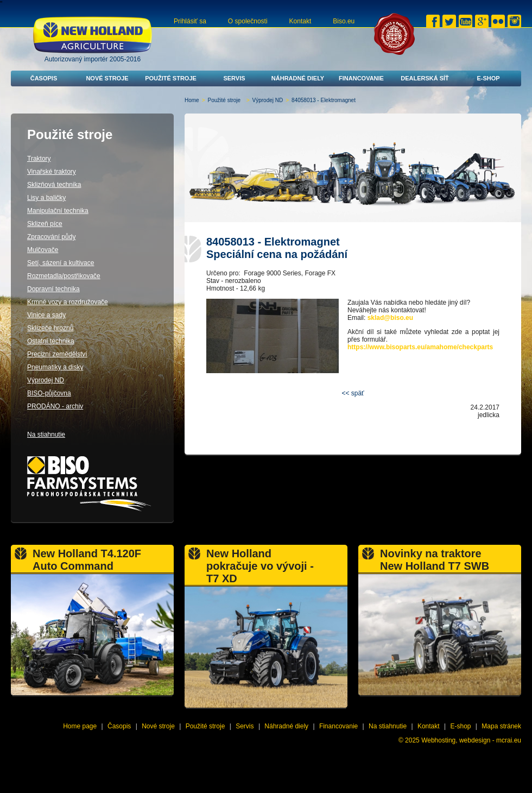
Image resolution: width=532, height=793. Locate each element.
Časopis (44, 78)
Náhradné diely (298, 78)
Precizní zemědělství (57, 354)
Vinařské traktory (52, 172)
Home (192, 100)
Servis (234, 78)
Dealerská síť (425, 78)
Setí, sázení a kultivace (61, 263)
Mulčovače (43, 250)
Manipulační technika (58, 211)
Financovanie (361, 78)
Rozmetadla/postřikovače (64, 276)
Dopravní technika (53, 289)
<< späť (353, 393)
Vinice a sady (46, 315)
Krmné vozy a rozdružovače (68, 302)
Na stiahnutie (46, 435)
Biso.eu (344, 21)
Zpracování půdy (51, 237)
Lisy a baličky (46, 198)
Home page (80, 726)
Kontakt (300, 21)
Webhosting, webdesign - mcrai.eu (471, 740)
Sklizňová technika (54, 185)
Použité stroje (171, 78)
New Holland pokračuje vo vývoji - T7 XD (260, 566)
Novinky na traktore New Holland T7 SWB (435, 560)
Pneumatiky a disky (55, 367)
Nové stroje (107, 78)
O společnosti (248, 21)
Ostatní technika (51, 341)
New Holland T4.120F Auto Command (87, 560)
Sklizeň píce (45, 224)
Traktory (39, 159)
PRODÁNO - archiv (55, 406)
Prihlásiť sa (190, 21)
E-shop (488, 78)
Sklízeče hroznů (50, 328)
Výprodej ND (268, 100)
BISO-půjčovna (49, 393)
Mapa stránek (501, 726)
